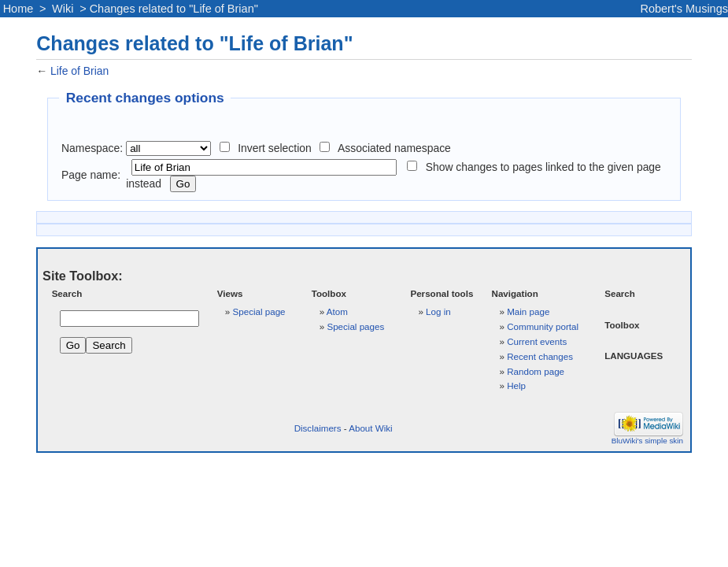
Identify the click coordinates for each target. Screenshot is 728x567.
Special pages (355, 326)
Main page (528, 311)
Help (516, 385)
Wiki (63, 9)
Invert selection (275, 148)
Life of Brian (79, 71)
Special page (259, 311)
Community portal (543, 326)
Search (67, 293)
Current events (537, 341)
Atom (337, 311)
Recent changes (540, 356)
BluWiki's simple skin (647, 441)
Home (18, 9)
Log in (438, 311)
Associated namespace (394, 148)
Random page (536, 371)
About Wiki (370, 428)
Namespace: (92, 148)
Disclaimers (318, 428)
